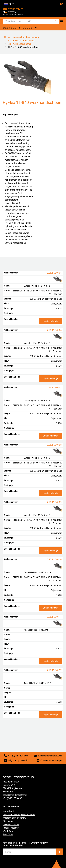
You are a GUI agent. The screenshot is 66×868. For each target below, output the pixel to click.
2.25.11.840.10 (54, 559)
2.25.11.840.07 (54, 388)
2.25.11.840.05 (54, 273)
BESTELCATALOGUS (18, 28)
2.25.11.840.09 (54, 502)
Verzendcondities (11, 824)
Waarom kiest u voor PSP (15, 818)
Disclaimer (8, 821)
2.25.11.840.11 (54, 617)
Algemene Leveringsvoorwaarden (19, 815)
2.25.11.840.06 (54, 330)
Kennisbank (8, 811)
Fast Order (8, 834)
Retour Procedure (11, 828)
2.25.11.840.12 (54, 670)
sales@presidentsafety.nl (48, 756)
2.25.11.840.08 (54, 445)
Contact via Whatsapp (49, 761)
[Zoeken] (56, 21)
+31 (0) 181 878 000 (16, 756)
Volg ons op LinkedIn (16, 761)
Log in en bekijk (50, 321)
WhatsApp (8, 831)
